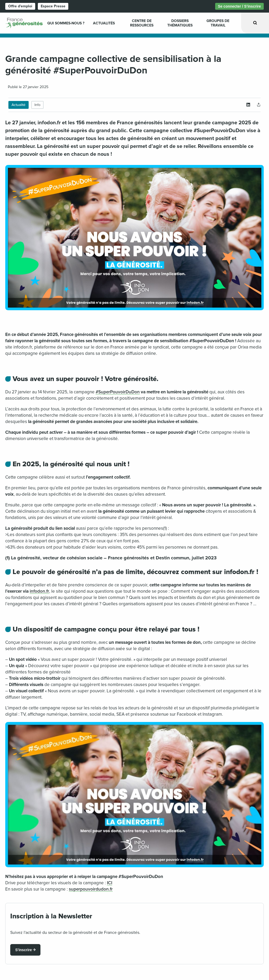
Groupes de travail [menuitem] (218, 23)
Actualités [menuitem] (104, 23)
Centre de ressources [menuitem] (142, 23)
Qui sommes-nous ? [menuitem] (66, 23)
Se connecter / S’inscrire (239, 6)
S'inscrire (24, 950)
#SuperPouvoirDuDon (118, 392)
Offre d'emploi (20, 6)
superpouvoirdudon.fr (91, 889)
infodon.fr (39, 591)
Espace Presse (53, 6)
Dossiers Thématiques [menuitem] (180, 23)
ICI (110, 883)
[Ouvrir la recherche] (255, 23)
